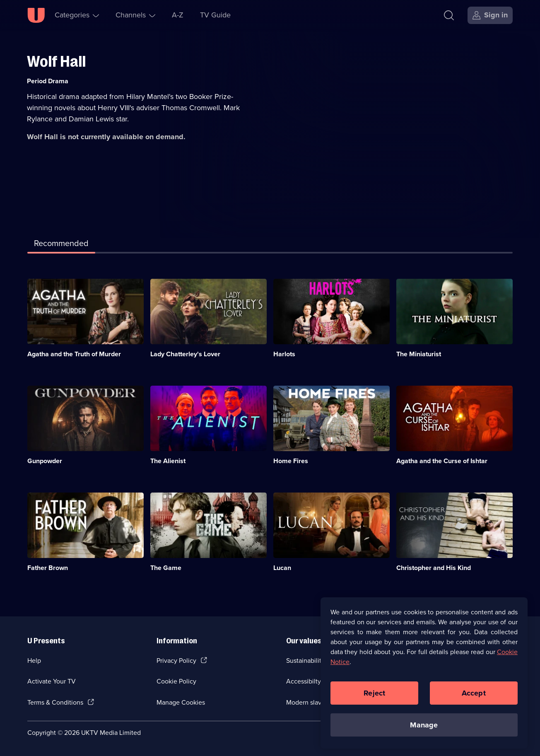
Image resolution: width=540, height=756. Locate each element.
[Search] (451, 15)
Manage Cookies (181, 702)
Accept (474, 697)
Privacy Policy (176, 661)
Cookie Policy (176, 681)
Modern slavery (308, 702)
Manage (424, 729)
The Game (166, 568)
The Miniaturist (419, 354)
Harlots (284, 354)
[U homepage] (36, 15)
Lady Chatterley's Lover (185, 354)
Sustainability (305, 661)
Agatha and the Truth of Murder (74, 354)
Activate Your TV (52, 681)
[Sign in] (490, 15)
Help (34, 661)
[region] (424, 677)
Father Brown (48, 568)
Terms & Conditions (55, 702)
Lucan (282, 568)
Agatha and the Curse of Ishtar (442, 461)
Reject (374, 697)
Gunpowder (45, 461)
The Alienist (168, 461)
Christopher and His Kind (434, 568)
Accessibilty (304, 681)
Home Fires (291, 461)
